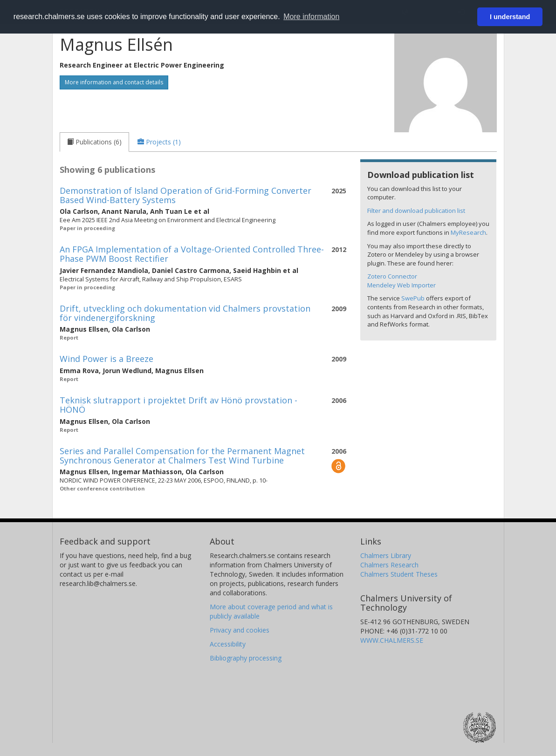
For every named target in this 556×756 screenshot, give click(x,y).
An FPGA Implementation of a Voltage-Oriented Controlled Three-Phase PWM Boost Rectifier (192, 254)
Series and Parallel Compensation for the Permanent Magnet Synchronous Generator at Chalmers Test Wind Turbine (182, 456)
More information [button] (311, 17)
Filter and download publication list (416, 211)
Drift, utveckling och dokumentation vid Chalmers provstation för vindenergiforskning (185, 313)
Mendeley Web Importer (402, 285)
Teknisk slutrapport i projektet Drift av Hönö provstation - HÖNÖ (178, 405)
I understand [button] (510, 17)
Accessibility (228, 644)
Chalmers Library (386, 555)
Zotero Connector (392, 276)
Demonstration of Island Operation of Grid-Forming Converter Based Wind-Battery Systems (185, 195)
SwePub (413, 298)
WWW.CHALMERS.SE (392, 640)
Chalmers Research (389, 565)
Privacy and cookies (240, 630)
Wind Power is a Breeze (106, 359)
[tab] (94, 142)
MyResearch (468, 232)
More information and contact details (114, 82)
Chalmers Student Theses (399, 574)
